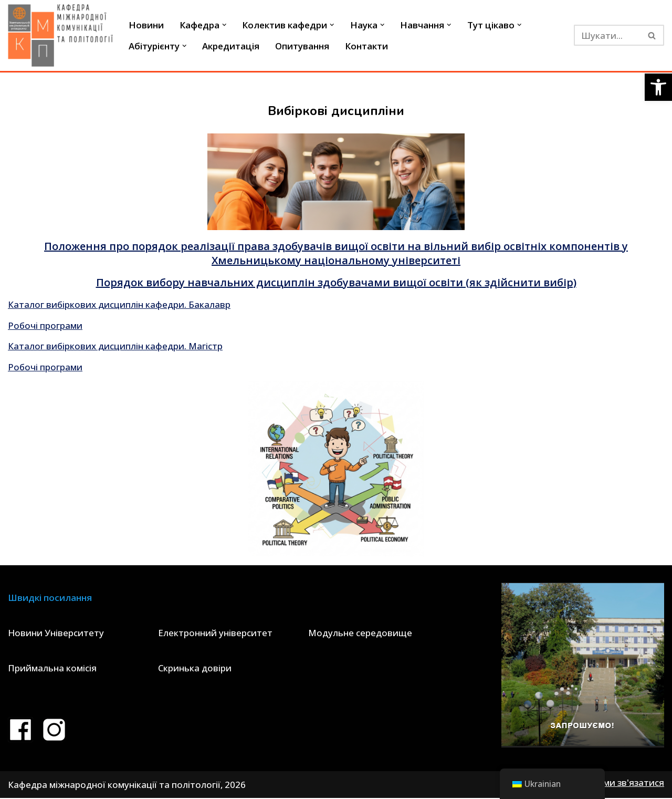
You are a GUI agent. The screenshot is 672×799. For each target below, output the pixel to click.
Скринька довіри (195, 669)
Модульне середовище (360, 633)
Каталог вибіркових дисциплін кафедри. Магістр (115, 346)
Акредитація (231, 46)
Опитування (303, 46)
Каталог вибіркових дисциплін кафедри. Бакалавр (119, 304)
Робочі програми (45, 325)
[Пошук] (607, 35)
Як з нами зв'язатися (619, 784)
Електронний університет (215, 633)
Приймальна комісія (52, 669)
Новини (146, 25)
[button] (658, 87)
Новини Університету (56, 633)
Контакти (367, 46)
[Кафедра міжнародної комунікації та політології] (60, 35)
